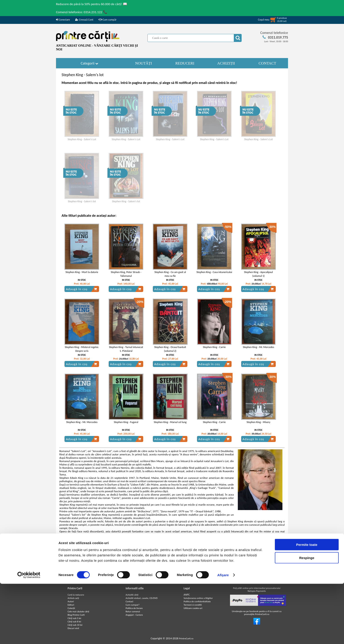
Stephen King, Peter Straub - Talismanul (126, 274)
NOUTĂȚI (144, 63)
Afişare (223, 635)
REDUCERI (185, 63)
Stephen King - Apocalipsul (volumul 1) (258, 274)
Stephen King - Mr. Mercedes (258, 347)
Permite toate (307, 605)
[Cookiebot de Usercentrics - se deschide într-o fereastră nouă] (29, 635)
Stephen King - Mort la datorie (82, 272)
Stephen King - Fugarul (126, 422)
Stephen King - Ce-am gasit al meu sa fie (170, 274)
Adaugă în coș (81, 289)
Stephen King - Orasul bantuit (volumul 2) (170, 349)
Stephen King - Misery (258, 422)
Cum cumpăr (108, 20)
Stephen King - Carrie (214, 347)
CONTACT (267, 63)
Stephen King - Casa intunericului (214, 272)
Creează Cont (84, 20)
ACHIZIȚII (226, 63)
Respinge (307, 618)
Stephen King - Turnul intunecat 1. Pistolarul (126, 349)
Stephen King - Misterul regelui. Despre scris (82, 349)
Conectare (63, 20)
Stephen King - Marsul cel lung (170, 422)
